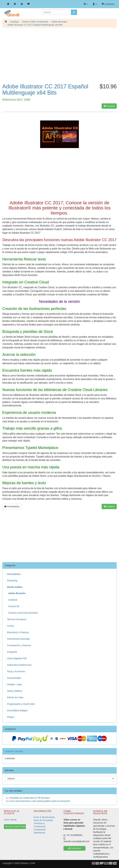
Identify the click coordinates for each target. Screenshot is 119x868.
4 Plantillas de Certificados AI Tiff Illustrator (29, 798)
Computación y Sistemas (19, 645)
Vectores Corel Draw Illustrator (22, 613)
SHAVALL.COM (27, 863)
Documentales (14, 678)
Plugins (11, 717)
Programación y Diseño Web (21, 704)
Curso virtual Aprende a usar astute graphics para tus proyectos (39, 801)
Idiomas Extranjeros (17, 619)
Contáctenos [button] (74, 848)
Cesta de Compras (14, 751)
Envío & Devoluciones (44, 817)
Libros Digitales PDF (17, 658)
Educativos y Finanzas (18, 632)
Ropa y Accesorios (16, 671)
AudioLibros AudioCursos (19, 665)
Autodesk (12, 600)
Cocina (11, 626)
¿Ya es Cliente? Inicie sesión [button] (16, 827)
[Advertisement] (59, 59)
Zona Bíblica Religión (17, 710)
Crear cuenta (10, 820)
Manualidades (14, 574)
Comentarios (12, 506)
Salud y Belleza (15, 691)
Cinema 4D (13, 606)
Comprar (109, 106)
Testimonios (39, 833)
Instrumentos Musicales (19, 639)
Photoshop (12, 581)
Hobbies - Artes (15, 684)
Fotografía (12, 652)
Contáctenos (40, 830)
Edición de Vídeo (15, 697)
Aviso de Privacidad (43, 820)
